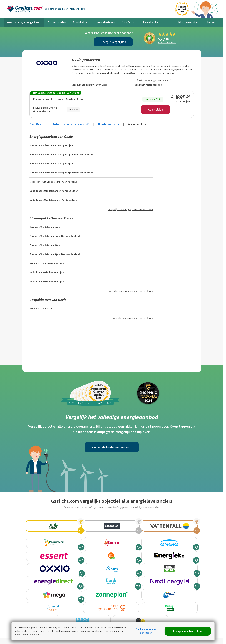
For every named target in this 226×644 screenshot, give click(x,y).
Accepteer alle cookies (188, 631)
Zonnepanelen (57, 22)
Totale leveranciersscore (71, 124)
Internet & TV (149, 22)
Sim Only (128, 22)
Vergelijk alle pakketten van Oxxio (90, 85)
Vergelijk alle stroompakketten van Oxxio (131, 291)
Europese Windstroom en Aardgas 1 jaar (59, 99)
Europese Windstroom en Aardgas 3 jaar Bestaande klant (61, 173)
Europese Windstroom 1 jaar (45, 227)
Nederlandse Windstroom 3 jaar (47, 282)
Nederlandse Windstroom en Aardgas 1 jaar (54, 191)
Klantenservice (188, 22)
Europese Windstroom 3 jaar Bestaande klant (55, 254)
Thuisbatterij (81, 22)
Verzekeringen (106, 22)
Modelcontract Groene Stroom (47, 263)
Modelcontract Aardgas (43, 309)
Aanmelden (156, 110)
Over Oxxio (36, 124)
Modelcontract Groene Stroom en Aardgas (53, 182)
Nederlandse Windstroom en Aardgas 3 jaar (54, 200)
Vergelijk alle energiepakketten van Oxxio (131, 209)
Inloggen (210, 22)
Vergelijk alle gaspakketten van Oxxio (133, 318)
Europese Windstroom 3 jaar (45, 245)
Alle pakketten (137, 124)
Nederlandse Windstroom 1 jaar (47, 272)
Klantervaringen (109, 124)
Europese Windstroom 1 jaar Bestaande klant (55, 236)
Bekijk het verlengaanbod (148, 85)
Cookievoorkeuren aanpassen (146, 631)
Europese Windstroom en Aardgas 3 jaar (52, 164)
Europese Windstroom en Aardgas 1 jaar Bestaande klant (61, 154)
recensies (167, 43)
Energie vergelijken (113, 42)
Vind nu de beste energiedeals (112, 447)
